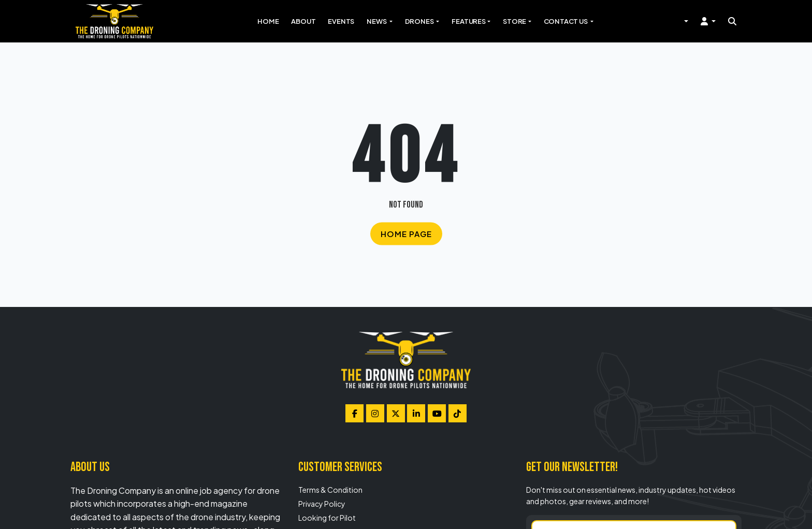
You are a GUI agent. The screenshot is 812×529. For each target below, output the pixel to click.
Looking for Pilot (327, 518)
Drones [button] (420, 21)
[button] (708, 21)
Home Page (406, 234)
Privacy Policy (322, 504)
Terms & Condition (330, 490)
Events (341, 21)
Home (268, 21)
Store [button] (514, 21)
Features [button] (468, 21)
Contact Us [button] (566, 21)
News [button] (377, 21)
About (303, 21)
